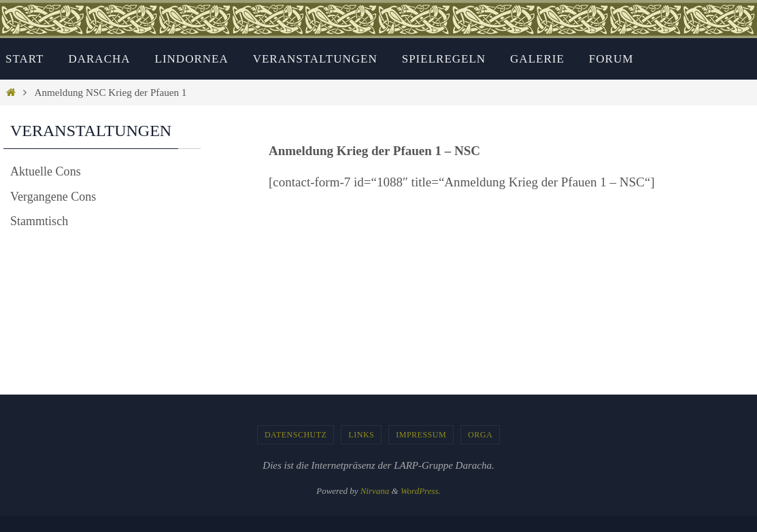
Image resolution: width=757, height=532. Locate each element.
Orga (480, 435)
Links (361, 435)
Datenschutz (296, 435)
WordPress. (421, 491)
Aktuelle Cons (47, 171)
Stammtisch (41, 221)
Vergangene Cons (55, 196)
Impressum (421, 435)
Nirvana (375, 491)
